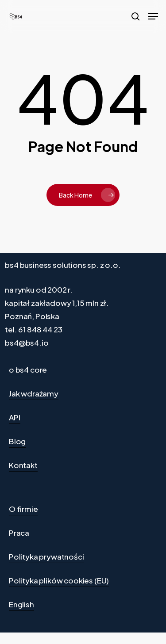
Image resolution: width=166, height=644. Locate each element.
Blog (17, 441)
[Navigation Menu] (153, 16)
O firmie (23, 509)
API (15, 417)
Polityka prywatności (46, 556)
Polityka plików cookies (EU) (59, 580)
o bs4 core (28, 370)
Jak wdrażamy (34, 393)
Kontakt (23, 465)
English (21, 604)
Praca (19, 533)
